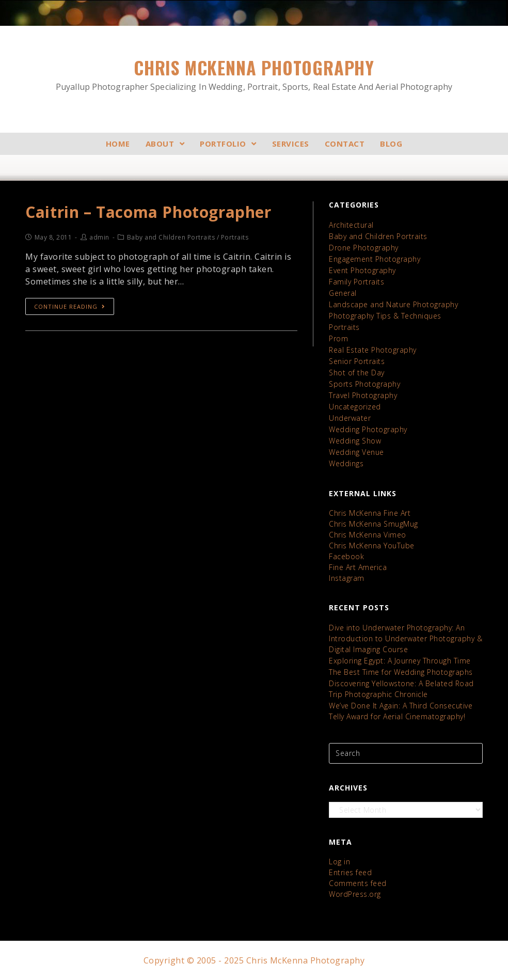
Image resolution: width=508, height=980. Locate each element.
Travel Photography (363, 395)
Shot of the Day (357, 373)
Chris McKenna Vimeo (368, 535)
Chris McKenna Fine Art (370, 513)
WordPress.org (355, 894)
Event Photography (362, 270)
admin (99, 237)
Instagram (347, 578)
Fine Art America (358, 567)
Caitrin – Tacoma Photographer (148, 212)
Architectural (351, 225)
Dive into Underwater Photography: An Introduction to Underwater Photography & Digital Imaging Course (406, 638)
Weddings (346, 463)
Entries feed (350, 872)
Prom (338, 338)
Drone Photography (364, 248)
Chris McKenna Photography (254, 74)
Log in (339, 862)
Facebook (346, 556)
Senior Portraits (357, 361)
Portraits (344, 327)
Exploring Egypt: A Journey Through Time (400, 661)
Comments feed (358, 883)
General (343, 293)
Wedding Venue (356, 452)
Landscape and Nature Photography (393, 304)
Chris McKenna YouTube (372, 546)
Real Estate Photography (373, 350)
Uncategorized (355, 407)
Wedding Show (355, 441)
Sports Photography (364, 384)
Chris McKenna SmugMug (374, 524)
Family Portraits (356, 282)
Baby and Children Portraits (378, 236)
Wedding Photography (368, 429)
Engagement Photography (375, 259)
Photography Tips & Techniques (385, 316)
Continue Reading (70, 306)
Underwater (350, 418)
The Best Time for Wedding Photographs (401, 672)
